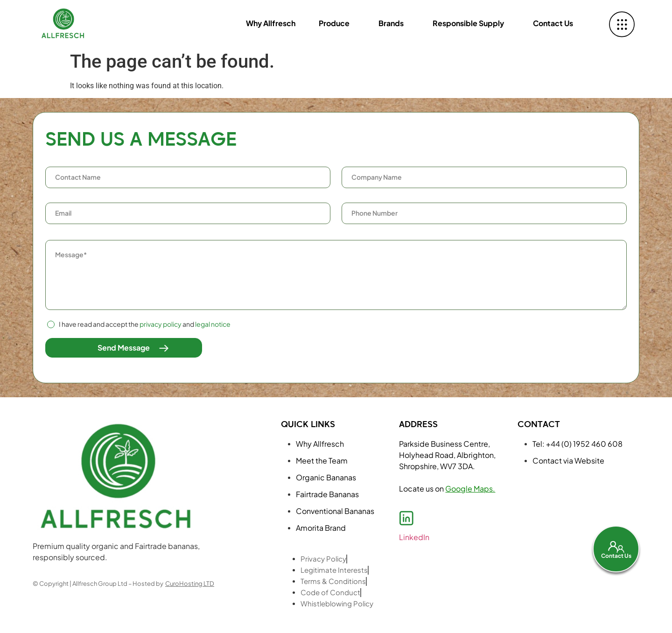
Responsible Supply (468, 23)
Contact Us (553, 23)
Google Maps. (470, 489)
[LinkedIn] (406, 518)
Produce (334, 23)
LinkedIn (414, 537)
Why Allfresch (271, 23)
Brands (391, 23)
